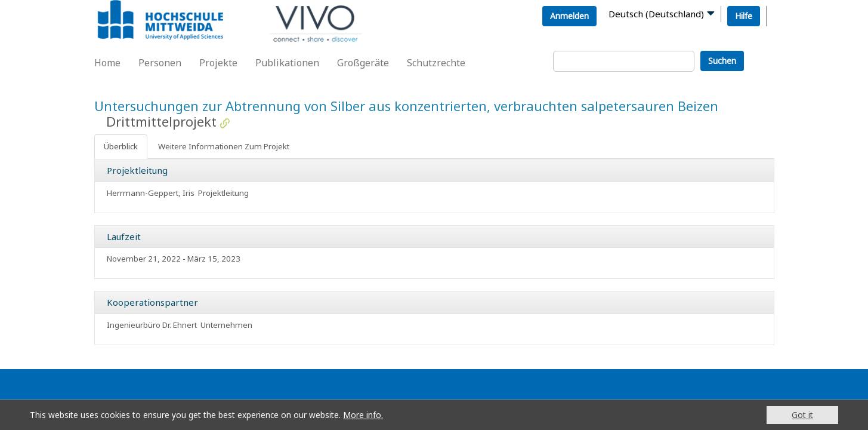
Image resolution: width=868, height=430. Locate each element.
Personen (160, 63)
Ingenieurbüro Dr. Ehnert (152, 325)
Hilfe (744, 16)
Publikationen (287, 63)
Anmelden (569, 16)
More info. (363, 415)
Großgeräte (363, 63)
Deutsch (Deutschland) (656, 14)
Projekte (218, 63)
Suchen (722, 61)
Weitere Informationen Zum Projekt (224, 146)
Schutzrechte (436, 63)
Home (107, 63)
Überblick (121, 146)
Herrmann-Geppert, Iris (151, 193)
